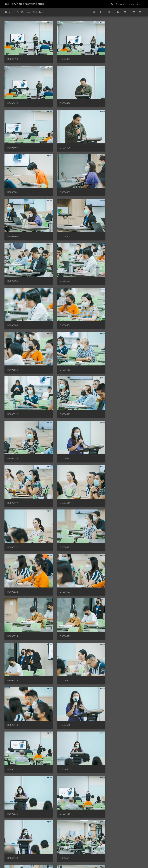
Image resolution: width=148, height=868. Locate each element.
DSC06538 (108, 507)
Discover (120, 4)
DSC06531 (108, 466)
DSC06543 (108, 548)
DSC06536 (60, 507)
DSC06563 (60, 754)
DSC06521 (108, 343)
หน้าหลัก (6, 12)
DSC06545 (13, 589)
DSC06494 (13, 56)
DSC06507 (108, 179)
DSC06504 (108, 138)
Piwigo (80, 862)
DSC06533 (13, 507)
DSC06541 (60, 548)
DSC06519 (13, 343)
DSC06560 (60, 713)
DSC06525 (13, 425)
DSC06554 (108, 631)
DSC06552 (13, 631)
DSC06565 (108, 754)
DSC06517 (108, 302)
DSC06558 (108, 672)
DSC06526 (60, 425)
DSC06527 (108, 425)
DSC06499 (60, 97)
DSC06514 (13, 302)
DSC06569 (60, 795)
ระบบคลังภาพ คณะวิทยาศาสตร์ (24, 4)
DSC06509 (60, 220)
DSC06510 (108, 220)
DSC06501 (13, 138)
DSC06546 (60, 589)
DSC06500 (108, 97)
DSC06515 (60, 302)
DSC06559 (13, 713)
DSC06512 (60, 261)
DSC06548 (108, 589)
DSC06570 (108, 795)
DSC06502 (60, 138)
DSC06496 (108, 56)
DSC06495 (60, 56)
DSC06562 (13, 754)
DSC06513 (108, 261)
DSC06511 (13, 261)
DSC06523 (60, 384)
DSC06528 (13, 466)
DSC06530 (60, 466)
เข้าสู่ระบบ (135, 4)
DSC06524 (108, 384)
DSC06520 (60, 343)
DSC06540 (13, 548)
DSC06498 (13, 97)
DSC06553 (60, 631)
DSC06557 (60, 672)
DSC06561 (108, 713)
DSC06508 (13, 220)
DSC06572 (13, 836)
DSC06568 (13, 795)
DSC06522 (13, 384)
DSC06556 (13, 672)
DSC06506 (60, 179)
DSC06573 (60, 836)
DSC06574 (108, 836)
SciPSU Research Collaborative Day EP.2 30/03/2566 (29, 12)
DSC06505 (13, 179)
